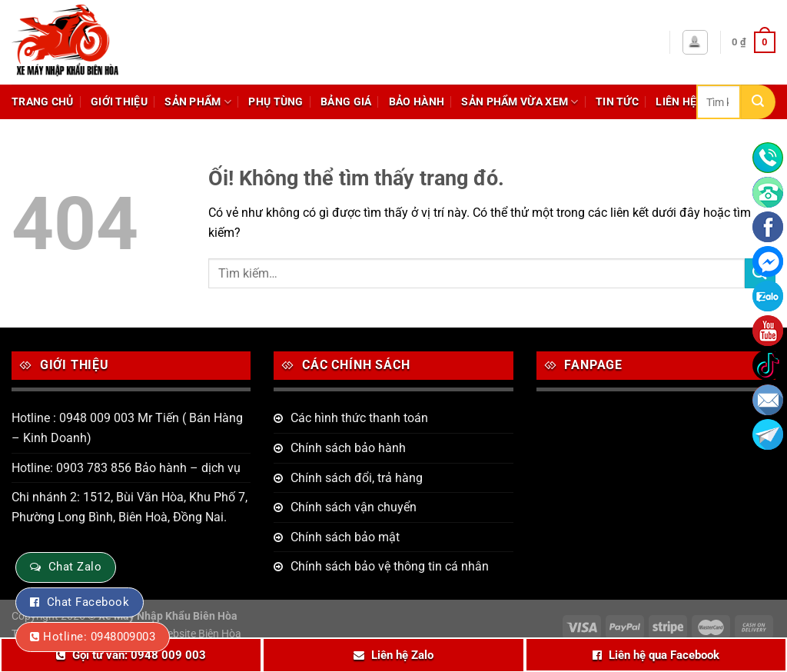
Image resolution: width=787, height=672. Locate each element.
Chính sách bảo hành (348, 448)
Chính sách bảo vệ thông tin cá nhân (390, 566)
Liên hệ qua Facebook (664, 655)
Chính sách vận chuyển (354, 507)
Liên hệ (676, 102)
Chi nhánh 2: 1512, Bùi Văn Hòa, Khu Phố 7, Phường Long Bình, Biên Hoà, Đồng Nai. (130, 507)
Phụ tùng (276, 102)
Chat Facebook (88, 602)
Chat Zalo (75, 567)
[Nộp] (758, 102)
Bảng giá (346, 102)
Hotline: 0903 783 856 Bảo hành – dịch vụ (126, 468)
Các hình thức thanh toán (359, 418)
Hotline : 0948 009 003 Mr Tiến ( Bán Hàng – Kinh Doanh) (127, 428)
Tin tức (617, 102)
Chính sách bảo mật (345, 537)
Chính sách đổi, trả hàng (357, 478)
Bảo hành (417, 102)
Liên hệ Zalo (402, 655)
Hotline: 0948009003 (99, 637)
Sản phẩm (198, 102)
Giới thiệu (119, 102)
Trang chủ (43, 102)
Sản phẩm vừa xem (520, 102)
